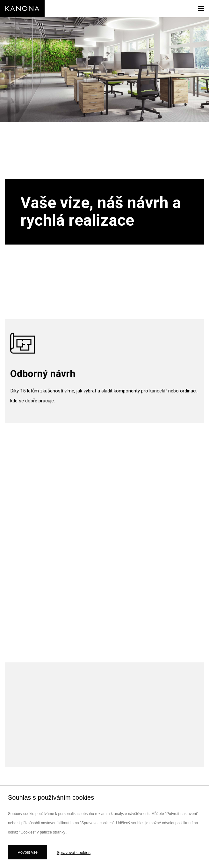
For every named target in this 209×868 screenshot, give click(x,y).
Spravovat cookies (74, 853)
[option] (104, 157)
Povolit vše (28, 852)
